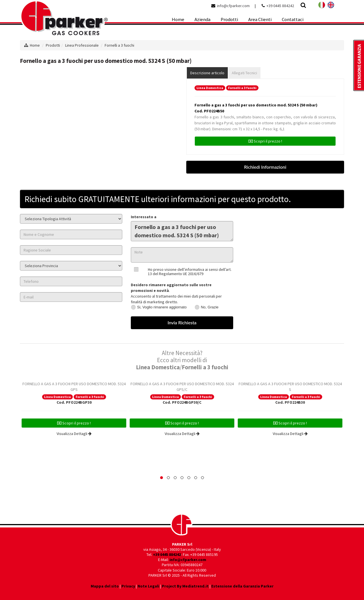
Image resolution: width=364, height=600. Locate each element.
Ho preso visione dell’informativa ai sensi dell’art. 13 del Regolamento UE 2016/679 (190, 272)
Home (35, 45)
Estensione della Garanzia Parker (242, 586)
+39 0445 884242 (280, 6)
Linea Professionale (82, 45)
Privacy (128, 586)
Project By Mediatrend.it (185, 586)
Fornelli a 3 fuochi (119, 45)
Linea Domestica (210, 88)
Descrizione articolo (207, 73)
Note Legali (148, 586)
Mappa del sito (105, 586)
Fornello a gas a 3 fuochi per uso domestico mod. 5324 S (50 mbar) (182, 231)
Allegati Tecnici (244, 73)
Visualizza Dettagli (74, 434)
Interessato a (144, 217)
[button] (162, 478)
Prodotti (53, 45)
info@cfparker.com (233, 6)
